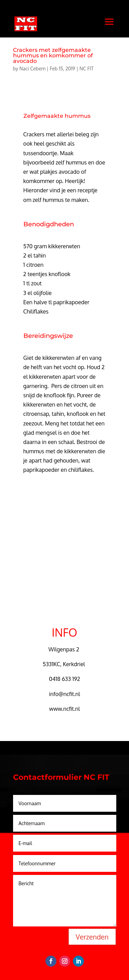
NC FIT (87, 69)
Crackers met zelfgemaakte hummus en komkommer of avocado (53, 55)
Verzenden (92, 937)
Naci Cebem (32, 69)
